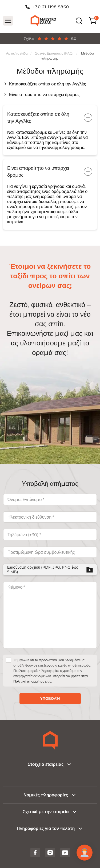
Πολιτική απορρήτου (29, 681)
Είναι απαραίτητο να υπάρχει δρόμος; (45, 95)
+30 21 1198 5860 (51, 7)
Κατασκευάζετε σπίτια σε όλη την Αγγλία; (47, 84)
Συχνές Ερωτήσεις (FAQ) (54, 53)
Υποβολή (50, 698)
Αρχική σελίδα (17, 53)
